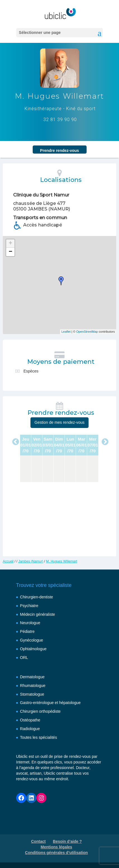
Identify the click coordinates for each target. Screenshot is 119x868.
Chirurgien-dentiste (37, 597)
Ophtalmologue (33, 649)
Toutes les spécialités (39, 737)
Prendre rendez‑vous (59, 151)
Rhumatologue (33, 686)
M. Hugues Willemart (62, 561)
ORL (24, 658)
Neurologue (30, 623)
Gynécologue (32, 640)
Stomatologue (32, 694)
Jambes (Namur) (31, 561)
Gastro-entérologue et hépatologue (50, 703)
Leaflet (66, 332)
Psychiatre (29, 606)
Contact (38, 841)
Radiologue (30, 729)
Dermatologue (32, 677)
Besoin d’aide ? (67, 841)
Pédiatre (27, 631)
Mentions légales (57, 847)
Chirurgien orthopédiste (41, 711)
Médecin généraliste (38, 614)
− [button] (10, 252)
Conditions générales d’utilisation (57, 853)
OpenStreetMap (87, 332)
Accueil (8, 561)
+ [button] (10, 244)
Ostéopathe (30, 720)
